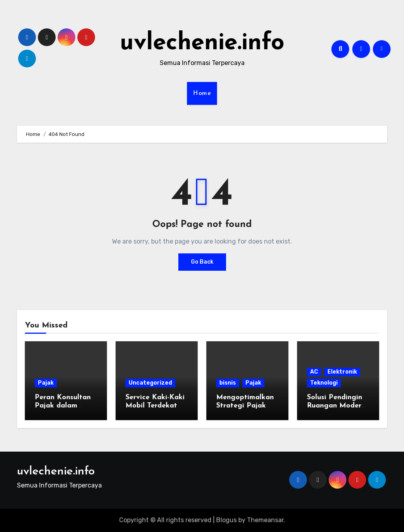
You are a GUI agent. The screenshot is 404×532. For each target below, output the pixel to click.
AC (314, 372)
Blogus (226, 520)
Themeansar (265, 520)
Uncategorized (150, 383)
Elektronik (342, 372)
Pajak (46, 383)
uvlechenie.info (202, 43)
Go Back (202, 262)
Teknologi (324, 383)
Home (202, 93)
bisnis (228, 383)
